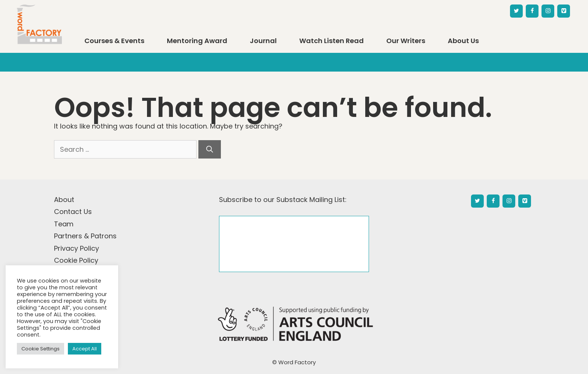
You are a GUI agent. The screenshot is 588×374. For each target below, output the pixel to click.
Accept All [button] (85, 349)
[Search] (210, 149)
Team (64, 224)
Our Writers (406, 41)
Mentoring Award (197, 41)
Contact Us (73, 212)
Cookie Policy (76, 260)
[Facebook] (532, 11)
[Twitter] (516, 11)
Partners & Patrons (85, 236)
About (64, 200)
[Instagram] (548, 11)
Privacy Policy (76, 248)
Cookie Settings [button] (40, 349)
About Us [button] (463, 41)
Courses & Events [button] (114, 41)
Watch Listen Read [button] (331, 41)
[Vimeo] (564, 11)
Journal (263, 41)
